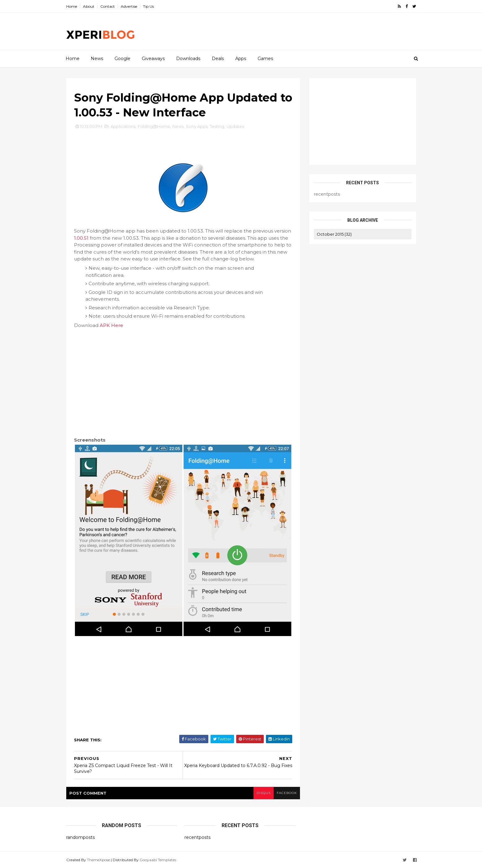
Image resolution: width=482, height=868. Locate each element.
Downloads (188, 59)
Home (72, 6)
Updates (235, 126)
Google (122, 59)
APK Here (111, 325)
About (89, 6)
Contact (108, 6)
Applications (123, 126)
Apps (241, 59)
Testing (217, 126)
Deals (218, 59)
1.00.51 (81, 238)
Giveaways (153, 59)
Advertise (129, 6)
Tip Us (148, 6)
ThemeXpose (98, 860)
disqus (264, 793)
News (97, 59)
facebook (287, 793)
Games (265, 59)
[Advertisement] (303, 31)
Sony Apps (197, 126)
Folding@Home (154, 126)
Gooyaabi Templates (158, 860)
